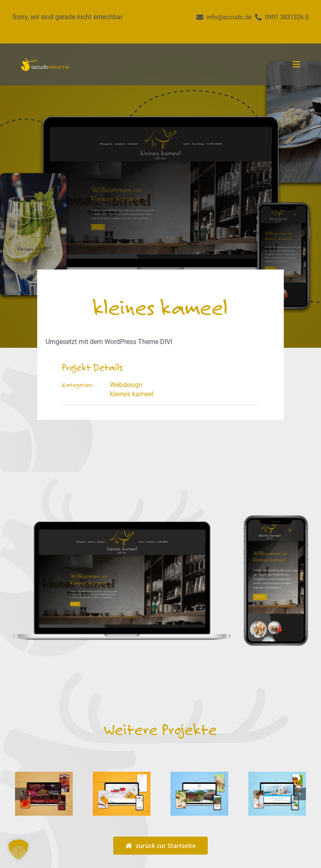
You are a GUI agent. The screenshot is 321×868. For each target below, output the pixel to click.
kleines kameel (132, 394)
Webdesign (126, 385)
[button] (21, 794)
